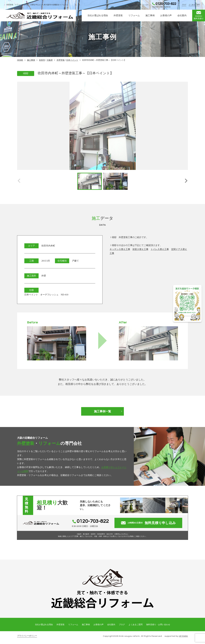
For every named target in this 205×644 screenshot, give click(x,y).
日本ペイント (72, 60)
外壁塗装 (118, 15)
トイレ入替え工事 (160, 249)
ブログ (184, 5)
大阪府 (50, 60)
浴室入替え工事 (140, 249)
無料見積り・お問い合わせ (158, 625)
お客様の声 (166, 15)
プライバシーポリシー (27, 636)
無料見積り (199, 15)
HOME (20, 60)
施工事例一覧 (102, 411)
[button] (186, 181)
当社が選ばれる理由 (98, 15)
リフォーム (134, 15)
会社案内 (182, 15)
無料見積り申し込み (148, 523)
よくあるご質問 (194, 5)
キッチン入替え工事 (120, 249)
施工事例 (150, 15)
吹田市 (42, 60)
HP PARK (183, 636)
